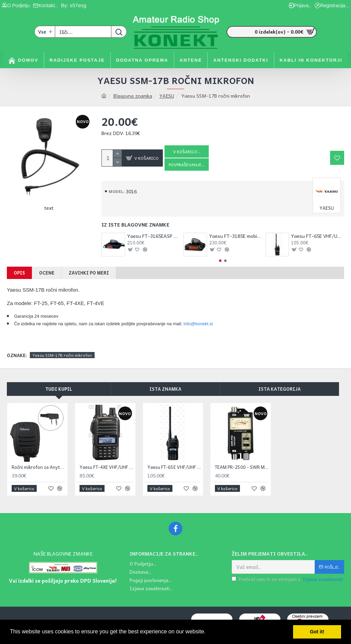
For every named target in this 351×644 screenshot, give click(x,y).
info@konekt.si (198, 324)
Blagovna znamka (133, 96)
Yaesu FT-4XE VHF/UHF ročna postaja (107, 467)
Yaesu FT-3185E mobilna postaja (236, 236)
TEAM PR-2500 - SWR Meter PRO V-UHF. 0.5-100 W (242, 467)
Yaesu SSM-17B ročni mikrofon (62, 355)
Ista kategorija (280, 389)
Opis (19, 273)
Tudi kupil (59, 389)
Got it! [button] (317, 632)
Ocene (47, 273)
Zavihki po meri (89, 273)
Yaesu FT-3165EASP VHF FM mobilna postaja (154, 236)
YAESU (167, 96)
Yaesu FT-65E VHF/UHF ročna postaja (318, 236)
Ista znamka (165, 389)
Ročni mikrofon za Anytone (39, 467)
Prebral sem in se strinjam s (288, 579)
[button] (220, 261)
